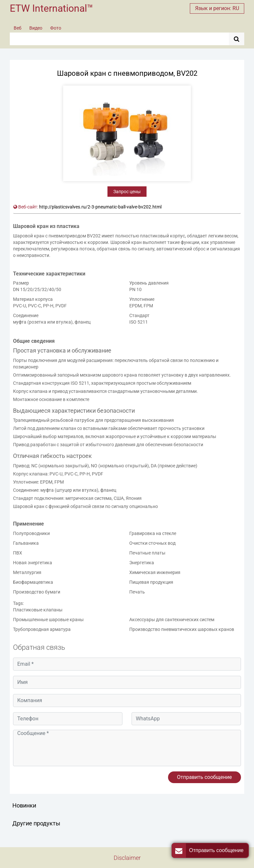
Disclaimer (127, 858)
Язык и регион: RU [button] (217, 8)
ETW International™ (51, 8)
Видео (36, 28)
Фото (56, 28)
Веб (18, 28)
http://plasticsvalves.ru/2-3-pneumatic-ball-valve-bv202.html (100, 207)
